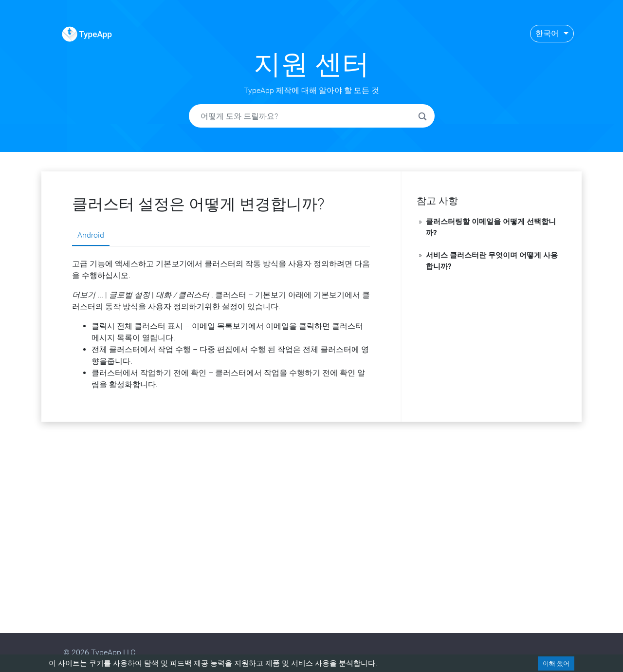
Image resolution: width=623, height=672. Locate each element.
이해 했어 (556, 663)
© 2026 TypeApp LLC (99, 652)
